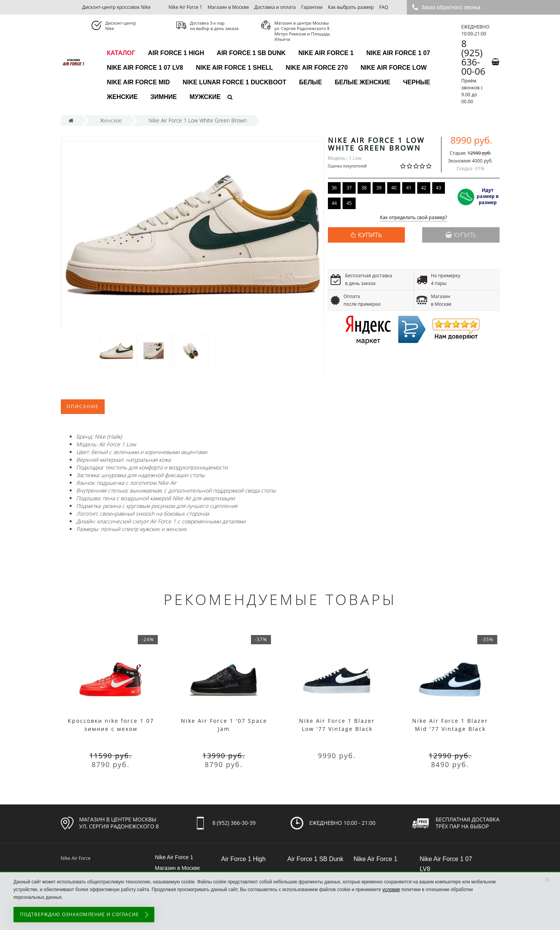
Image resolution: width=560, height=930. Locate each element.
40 (394, 188)
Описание (83, 406)
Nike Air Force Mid (139, 82)
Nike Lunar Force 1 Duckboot (234, 82)
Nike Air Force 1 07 (398, 53)
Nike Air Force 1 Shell (234, 68)
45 (349, 203)
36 (334, 188)
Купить (461, 235)
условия (391, 890)
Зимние (164, 97)
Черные (416, 82)
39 (379, 188)
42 (424, 188)
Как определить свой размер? (414, 218)
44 (334, 203)
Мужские (205, 97)
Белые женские (363, 82)
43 (439, 188)
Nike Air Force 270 (317, 68)
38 (364, 188)
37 (349, 188)
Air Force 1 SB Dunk (251, 53)
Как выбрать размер (351, 7)
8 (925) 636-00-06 (473, 57)
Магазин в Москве (228, 7)
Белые (311, 82)
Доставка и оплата (275, 7)
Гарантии (312, 7)
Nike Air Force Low (394, 68)
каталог (121, 53)
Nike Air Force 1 (186, 7)
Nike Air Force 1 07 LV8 (145, 68)
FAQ (384, 7)
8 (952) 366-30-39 (234, 823)
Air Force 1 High (176, 53)
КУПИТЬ (370, 235)
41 (409, 188)
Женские (122, 97)
